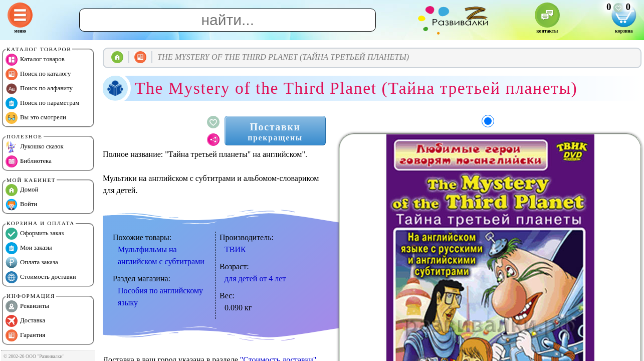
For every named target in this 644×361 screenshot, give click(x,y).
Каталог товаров (35, 60)
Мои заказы (29, 248)
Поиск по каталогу (38, 74)
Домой (22, 190)
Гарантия (25, 335)
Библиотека (29, 161)
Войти (21, 205)
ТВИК (235, 249)
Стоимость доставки (41, 277)
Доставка (25, 321)
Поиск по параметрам (42, 103)
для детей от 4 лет (255, 279)
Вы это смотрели (36, 118)
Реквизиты (27, 306)
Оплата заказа (32, 263)
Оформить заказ (35, 234)
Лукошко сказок (35, 147)
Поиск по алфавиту (39, 89)
